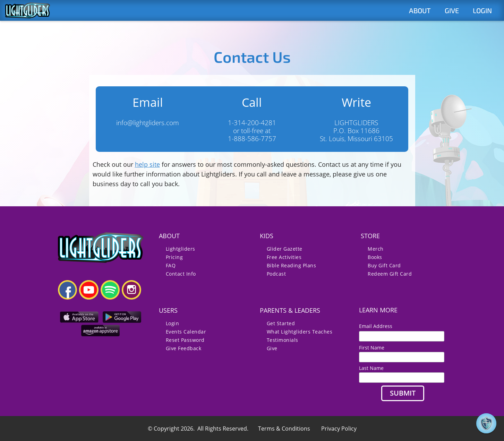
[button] (486, 423)
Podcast (276, 274)
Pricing (174, 257)
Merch (376, 249)
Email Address (378, 326)
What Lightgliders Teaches (300, 332)
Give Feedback (184, 348)
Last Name (371, 368)
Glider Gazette (285, 249)
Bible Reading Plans (292, 265)
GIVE (452, 10)
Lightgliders (181, 249)
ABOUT (420, 10)
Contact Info (181, 274)
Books (375, 257)
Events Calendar (186, 332)
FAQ (171, 265)
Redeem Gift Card (390, 274)
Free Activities (284, 257)
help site (147, 164)
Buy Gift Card (384, 265)
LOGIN (482, 10)
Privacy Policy (339, 429)
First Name (372, 348)
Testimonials (283, 340)
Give (272, 348)
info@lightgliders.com (148, 123)
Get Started (281, 323)
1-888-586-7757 (252, 139)
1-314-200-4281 (252, 123)
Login (173, 323)
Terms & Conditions (284, 429)
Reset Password (185, 340)
